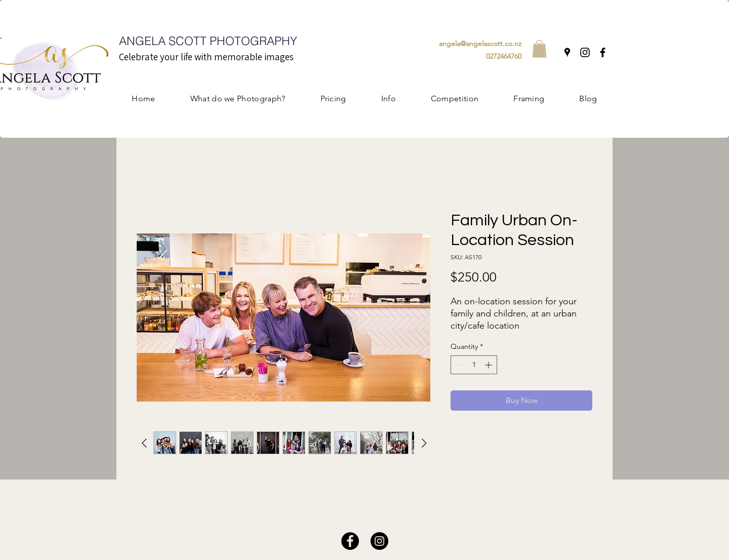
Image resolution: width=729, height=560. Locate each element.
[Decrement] (458, 365)
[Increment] (489, 365)
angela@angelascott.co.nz (480, 44)
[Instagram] (585, 52)
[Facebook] (603, 52)
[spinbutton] (474, 365)
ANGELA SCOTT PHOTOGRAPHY (208, 41)
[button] (539, 49)
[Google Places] (567, 52)
